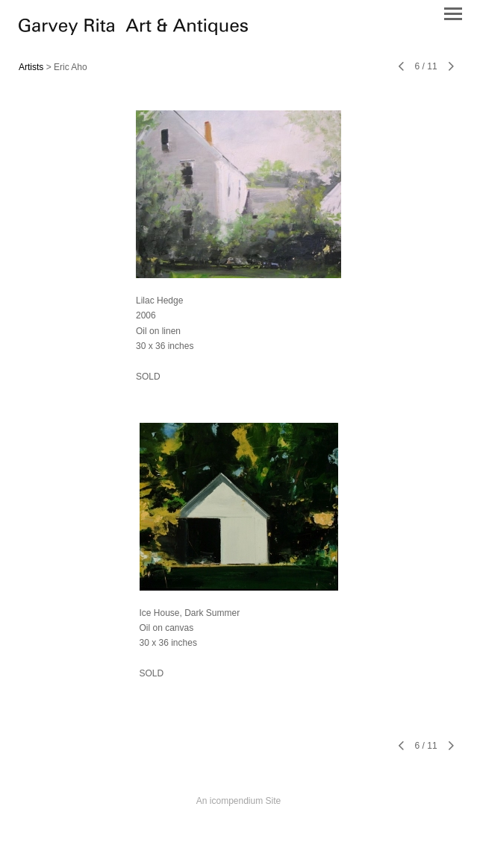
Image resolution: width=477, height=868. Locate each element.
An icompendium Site (238, 801)
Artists (31, 67)
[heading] (133, 31)
